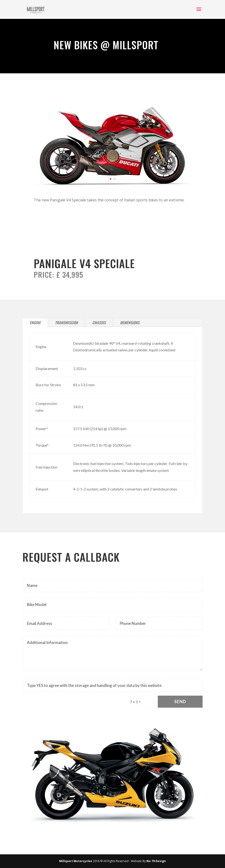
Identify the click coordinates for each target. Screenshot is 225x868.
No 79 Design (156, 861)
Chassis (99, 323)
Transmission (66, 323)
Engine (35, 323)
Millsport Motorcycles (76, 861)
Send (180, 702)
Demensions (130, 323)
